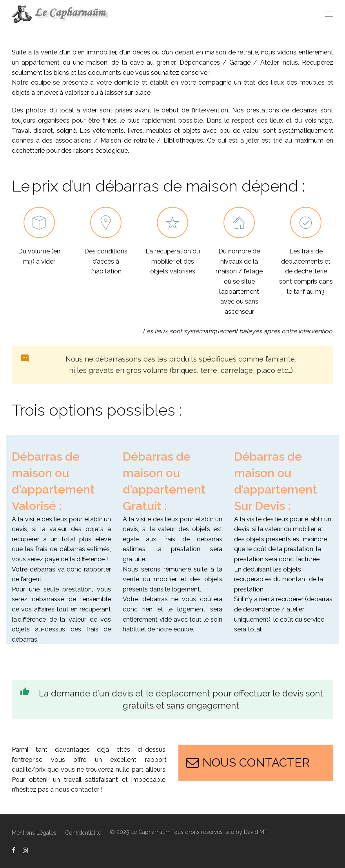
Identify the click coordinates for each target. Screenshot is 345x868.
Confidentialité (83, 833)
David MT (256, 832)
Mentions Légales (34, 833)
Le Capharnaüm (151, 832)
